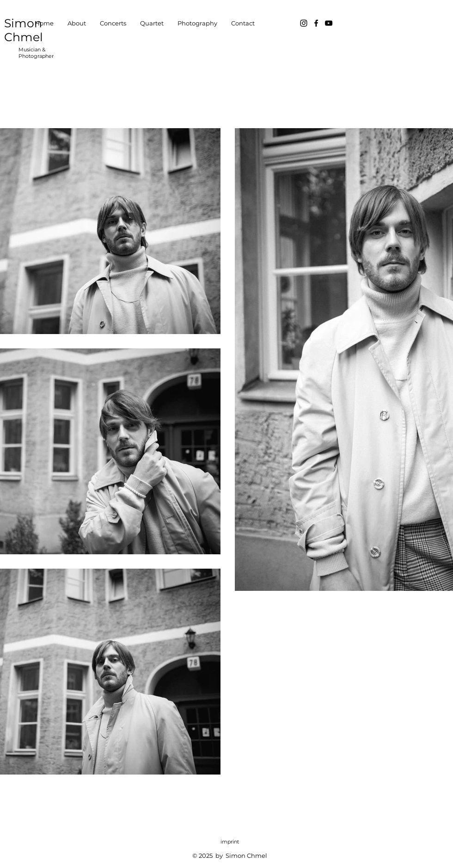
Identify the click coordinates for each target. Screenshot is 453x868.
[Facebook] (316, 23)
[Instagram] (304, 23)
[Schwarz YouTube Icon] (329, 23)
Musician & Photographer (36, 53)
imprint (230, 842)
